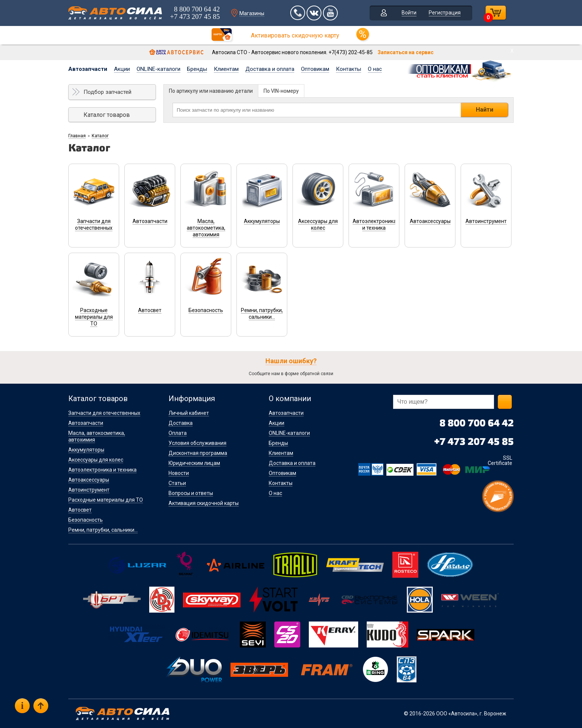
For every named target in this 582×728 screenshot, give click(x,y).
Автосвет (80, 510)
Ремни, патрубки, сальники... (103, 530)
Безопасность (86, 520)
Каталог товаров (107, 115)
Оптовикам (315, 69)
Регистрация (445, 13)
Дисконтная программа (198, 453)
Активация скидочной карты (204, 503)
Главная (77, 136)
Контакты (349, 69)
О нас (375, 69)
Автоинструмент (89, 490)
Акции (122, 69)
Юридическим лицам (194, 463)
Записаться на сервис (406, 52)
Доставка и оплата (270, 69)
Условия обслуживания (197, 443)
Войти (409, 13)
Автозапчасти (88, 69)
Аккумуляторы (86, 450)
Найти (485, 110)
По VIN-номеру (281, 91)
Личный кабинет (189, 413)
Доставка (181, 423)
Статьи (177, 483)
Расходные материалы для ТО (106, 500)
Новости (179, 473)
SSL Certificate (500, 460)
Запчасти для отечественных (104, 413)
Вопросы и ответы (191, 493)
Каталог (100, 136)
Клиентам (226, 69)
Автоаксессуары (89, 480)
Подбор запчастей (107, 92)
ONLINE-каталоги (158, 69)
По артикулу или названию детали (211, 91)
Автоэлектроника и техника (102, 470)
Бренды (197, 69)
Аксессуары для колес (96, 460)
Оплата (178, 433)
